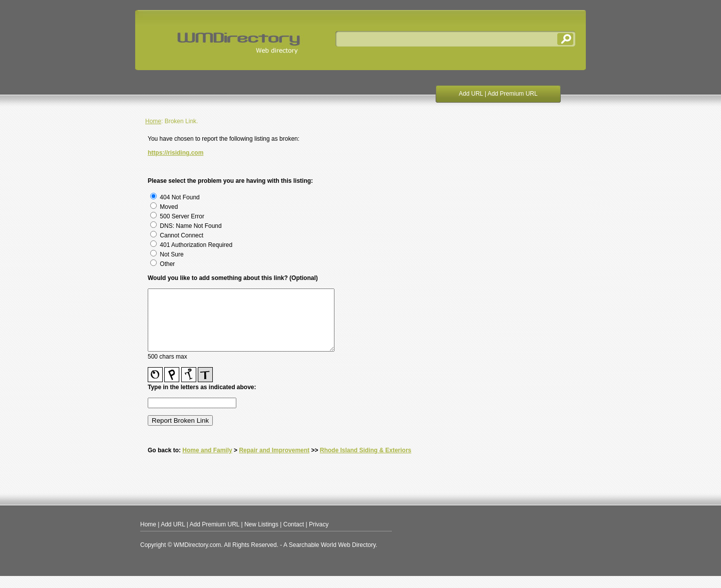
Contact (294, 536)
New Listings (261, 536)
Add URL (471, 94)
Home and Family (207, 462)
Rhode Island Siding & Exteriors (366, 462)
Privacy (319, 536)
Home (153, 121)
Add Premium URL (513, 94)
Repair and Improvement (274, 462)
